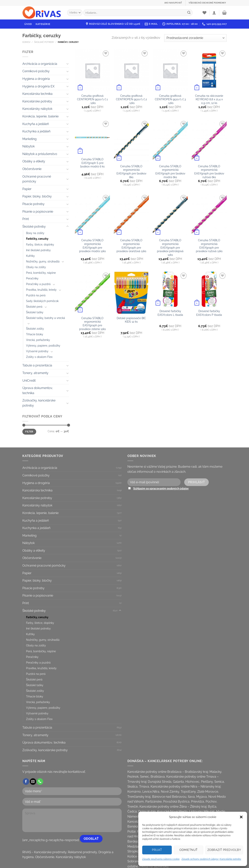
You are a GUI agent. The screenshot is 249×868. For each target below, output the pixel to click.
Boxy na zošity (35, 233)
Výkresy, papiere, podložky (43, 346)
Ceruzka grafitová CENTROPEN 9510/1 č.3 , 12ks (170, 99)
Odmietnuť (188, 850)
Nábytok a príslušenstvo (40, 154)
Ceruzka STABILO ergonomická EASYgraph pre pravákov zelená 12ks (92, 324)
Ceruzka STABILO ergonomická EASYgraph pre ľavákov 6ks (131, 172)
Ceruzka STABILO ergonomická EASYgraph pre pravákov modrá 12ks (92, 246)
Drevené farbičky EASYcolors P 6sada (209, 313)
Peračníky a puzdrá (38, 284)
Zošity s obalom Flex (39, 357)
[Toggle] (68, 64)
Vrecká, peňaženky (38, 340)
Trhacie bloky (35, 334)
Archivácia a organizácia (40, 64)
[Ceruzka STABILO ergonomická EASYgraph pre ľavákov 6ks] (131, 141)
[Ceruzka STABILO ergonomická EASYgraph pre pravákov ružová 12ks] (209, 215)
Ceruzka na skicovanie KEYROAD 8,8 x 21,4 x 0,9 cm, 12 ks (209, 99)
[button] (241, 817)
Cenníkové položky (36, 71)
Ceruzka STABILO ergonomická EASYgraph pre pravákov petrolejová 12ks (170, 247)
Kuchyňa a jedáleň (36, 124)
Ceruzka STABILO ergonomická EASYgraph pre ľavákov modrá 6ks (170, 172)
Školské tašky (35, 312)
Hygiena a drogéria (36, 79)
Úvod (28, 24)
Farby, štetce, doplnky (40, 244)
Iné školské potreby (38, 250)
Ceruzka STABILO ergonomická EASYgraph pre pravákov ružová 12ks (209, 246)
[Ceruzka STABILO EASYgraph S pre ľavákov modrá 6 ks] (92, 137)
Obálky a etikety (34, 161)
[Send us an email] (33, 782)
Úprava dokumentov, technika (38, 390)
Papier (27, 189)
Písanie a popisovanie (38, 212)
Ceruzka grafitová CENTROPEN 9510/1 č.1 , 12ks (92, 99)
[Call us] (40, 782)
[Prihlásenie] (214, 13)
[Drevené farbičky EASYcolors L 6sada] (170, 289)
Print (26, 219)
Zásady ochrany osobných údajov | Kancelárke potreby (211, 859)
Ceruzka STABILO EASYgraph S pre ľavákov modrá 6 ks (92, 163)
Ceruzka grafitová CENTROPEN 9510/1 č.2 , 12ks (131, 99)
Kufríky (30, 256)
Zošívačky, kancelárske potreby (39, 403)
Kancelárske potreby (37, 101)
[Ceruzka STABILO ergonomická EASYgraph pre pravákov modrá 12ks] (92, 215)
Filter (29, 432)
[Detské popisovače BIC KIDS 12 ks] (131, 293)
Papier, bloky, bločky (37, 196)
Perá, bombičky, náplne (41, 273)
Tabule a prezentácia (37, 365)
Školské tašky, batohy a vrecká (46, 318)
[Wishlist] (204, 13)
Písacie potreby (33, 204)
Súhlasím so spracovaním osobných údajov (161, 488)
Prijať (157, 850)
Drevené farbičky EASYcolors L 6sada (170, 313)
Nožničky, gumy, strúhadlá (43, 261)
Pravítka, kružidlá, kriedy (41, 290)
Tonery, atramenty (35, 373)
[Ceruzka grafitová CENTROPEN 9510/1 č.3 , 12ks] (170, 70)
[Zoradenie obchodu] (195, 38)
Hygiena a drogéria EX (38, 86)
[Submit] (189, 13)
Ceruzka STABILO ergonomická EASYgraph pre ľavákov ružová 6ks (209, 172)
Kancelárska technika (37, 94)
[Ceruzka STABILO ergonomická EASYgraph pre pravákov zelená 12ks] (92, 293)
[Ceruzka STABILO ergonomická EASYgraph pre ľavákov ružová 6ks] (209, 141)
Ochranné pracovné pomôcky (37, 179)
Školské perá (34, 307)
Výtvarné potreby (37, 351)
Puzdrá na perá (36, 295)
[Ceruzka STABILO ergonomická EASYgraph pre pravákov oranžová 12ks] (131, 215)
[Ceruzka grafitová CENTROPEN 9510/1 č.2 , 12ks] (131, 70)
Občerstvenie (32, 169)
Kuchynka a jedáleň (36, 131)
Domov (26, 42)
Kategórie (43, 24)
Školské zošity (35, 329)
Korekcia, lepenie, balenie (40, 116)
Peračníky (32, 278)
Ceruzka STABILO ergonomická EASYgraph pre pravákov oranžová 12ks (131, 246)
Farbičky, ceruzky (37, 239)
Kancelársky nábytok (37, 109)
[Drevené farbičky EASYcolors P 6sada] (209, 289)
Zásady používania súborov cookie (161, 859)
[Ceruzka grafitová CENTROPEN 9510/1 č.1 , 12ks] (92, 70)
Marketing (29, 139)
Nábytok (28, 146)
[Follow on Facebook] (26, 782)
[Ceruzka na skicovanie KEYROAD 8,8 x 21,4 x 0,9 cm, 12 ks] (209, 70)
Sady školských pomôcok (42, 301)
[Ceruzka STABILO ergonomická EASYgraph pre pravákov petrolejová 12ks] (170, 215)
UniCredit (29, 381)
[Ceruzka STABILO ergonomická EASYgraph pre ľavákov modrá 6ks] (170, 141)
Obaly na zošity (36, 267)
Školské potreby (44, 42)
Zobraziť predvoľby (224, 850)
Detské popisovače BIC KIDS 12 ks (131, 320)
